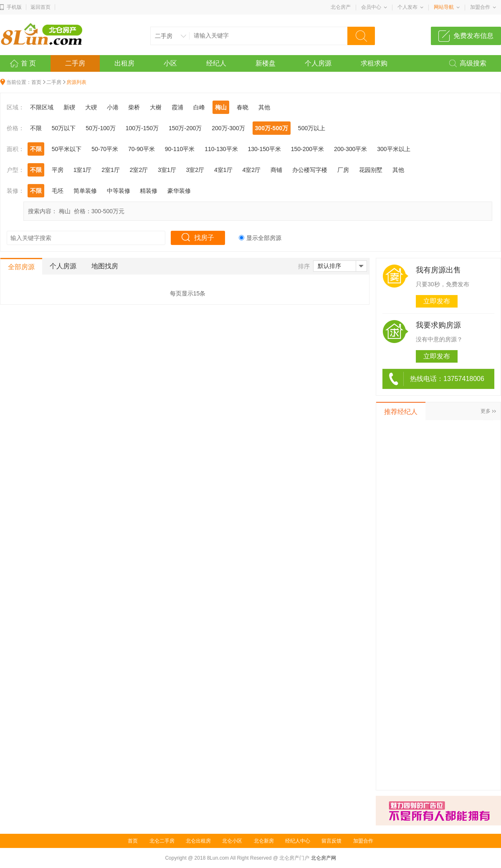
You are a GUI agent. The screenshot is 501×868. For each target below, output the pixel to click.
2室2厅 (139, 170)
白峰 (199, 107)
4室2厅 (251, 170)
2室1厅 (111, 170)
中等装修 (119, 191)
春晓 (243, 107)
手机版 (14, 7)
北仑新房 (264, 841)
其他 (264, 107)
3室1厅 (167, 170)
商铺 (276, 170)
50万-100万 (101, 128)
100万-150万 (142, 128)
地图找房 (105, 266)
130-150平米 (264, 149)
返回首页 (40, 7)
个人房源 (318, 63)
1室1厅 (83, 170)
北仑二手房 (162, 841)
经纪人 (216, 63)
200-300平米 (350, 149)
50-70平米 (105, 149)
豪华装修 (179, 191)
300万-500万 (272, 128)
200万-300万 (228, 128)
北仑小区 (232, 841)
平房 (58, 170)
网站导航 (444, 7)
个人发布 (407, 7)
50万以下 (64, 128)
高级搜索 (473, 63)
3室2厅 (195, 170)
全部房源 (21, 267)
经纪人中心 (298, 841)
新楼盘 (266, 63)
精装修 (149, 191)
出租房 (124, 63)
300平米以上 (393, 149)
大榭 (156, 107)
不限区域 (42, 107)
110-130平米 (221, 149)
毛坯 (58, 191)
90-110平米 (180, 149)
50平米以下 (67, 149)
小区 (170, 63)
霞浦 (177, 107)
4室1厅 (223, 170)
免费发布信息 (473, 36)
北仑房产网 (324, 858)
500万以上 (312, 128)
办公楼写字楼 (310, 170)
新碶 (69, 107)
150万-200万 (185, 128)
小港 (113, 107)
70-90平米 (142, 149)
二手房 (75, 63)
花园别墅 (371, 170)
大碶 (91, 107)
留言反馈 (331, 841)
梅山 (221, 107)
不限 (36, 128)
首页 (36, 82)
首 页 (28, 63)
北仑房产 (341, 7)
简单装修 (85, 191)
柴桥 (134, 107)
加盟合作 (480, 7)
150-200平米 (307, 149)
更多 (486, 411)
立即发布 (437, 301)
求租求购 (374, 63)
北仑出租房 (198, 841)
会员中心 (371, 7)
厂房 (343, 170)
